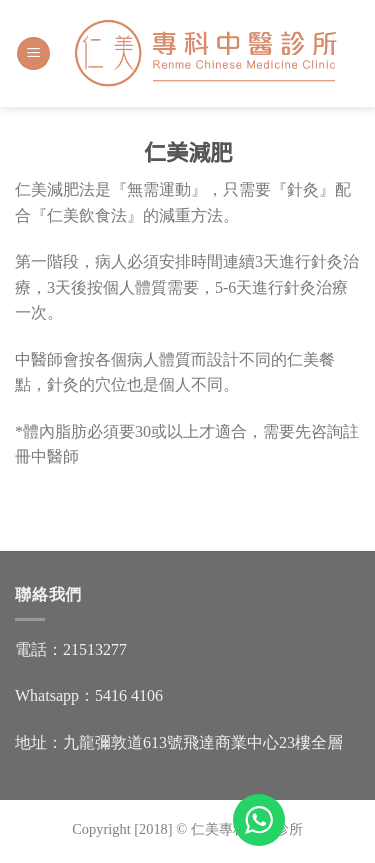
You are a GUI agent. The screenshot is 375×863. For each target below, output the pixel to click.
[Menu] (33, 53)
